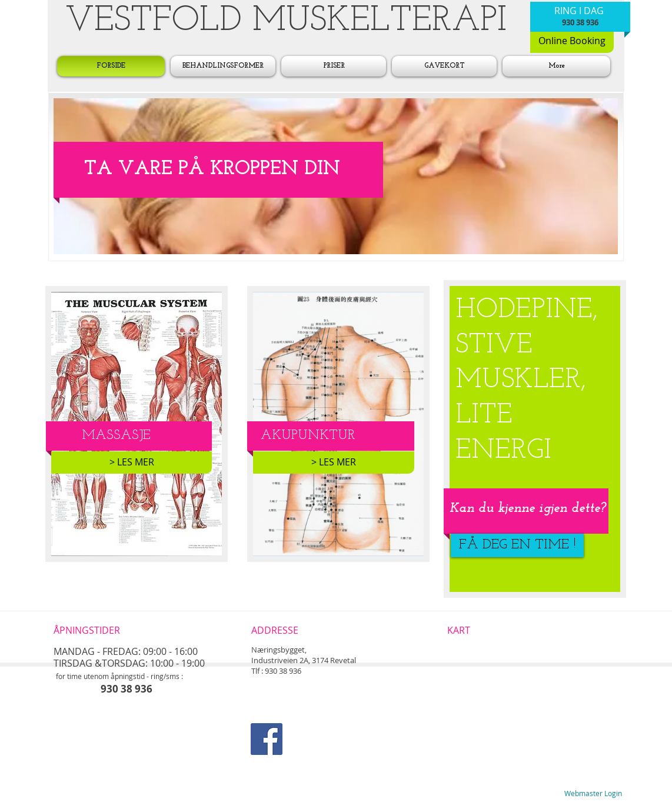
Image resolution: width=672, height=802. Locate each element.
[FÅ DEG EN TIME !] (517, 545)
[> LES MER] (132, 462)
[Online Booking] (572, 41)
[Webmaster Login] (593, 794)
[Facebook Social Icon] (267, 739)
